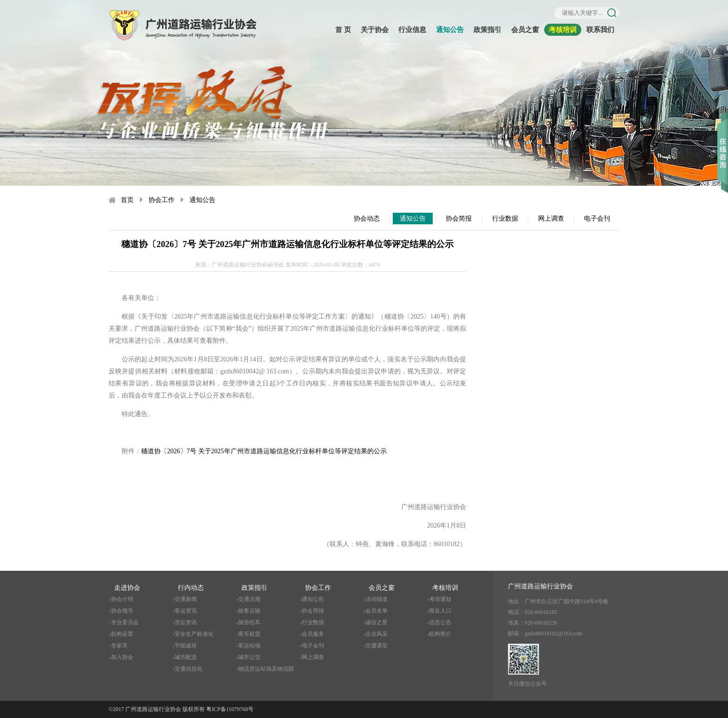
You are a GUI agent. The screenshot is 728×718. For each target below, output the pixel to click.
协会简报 (459, 219)
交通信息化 (188, 669)
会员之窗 (525, 30)
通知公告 (450, 30)
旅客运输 (249, 611)
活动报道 (377, 599)
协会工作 (162, 200)
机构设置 (122, 634)
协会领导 (122, 611)
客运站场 (249, 646)
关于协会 (375, 30)
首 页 (343, 30)
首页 (127, 200)
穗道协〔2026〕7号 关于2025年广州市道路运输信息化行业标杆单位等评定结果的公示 (264, 451)
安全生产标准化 (194, 634)
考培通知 (440, 599)
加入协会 (122, 657)
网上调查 (551, 219)
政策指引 (487, 30)
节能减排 (186, 646)
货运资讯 (186, 622)
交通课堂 (377, 646)
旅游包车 (249, 622)
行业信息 (412, 30)
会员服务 (313, 634)
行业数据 (505, 219)
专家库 (119, 646)
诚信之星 (377, 622)
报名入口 (440, 611)
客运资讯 (186, 611)
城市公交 (249, 657)
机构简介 (440, 634)
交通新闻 (186, 599)
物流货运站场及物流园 (266, 669)
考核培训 (563, 30)
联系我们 (600, 30)
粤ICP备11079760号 (230, 709)
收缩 (723, 139)
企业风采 (377, 634)
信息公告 (440, 622)
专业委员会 (125, 622)
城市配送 (186, 657)
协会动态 (367, 219)
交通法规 (249, 599)
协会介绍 (122, 599)
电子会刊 (597, 219)
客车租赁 (249, 634)
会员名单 (377, 611)
